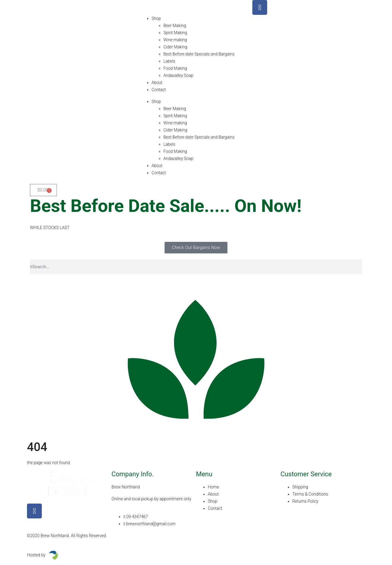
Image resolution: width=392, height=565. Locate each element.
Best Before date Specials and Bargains (199, 54)
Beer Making (175, 26)
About (157, 82)
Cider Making (175, 47)
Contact (159, 90)
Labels (169, 61)
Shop (156, 18)
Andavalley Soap (178, 75)
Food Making (175, 68)
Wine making (175, 40)
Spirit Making (175, 33)
